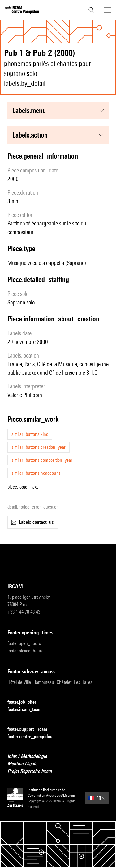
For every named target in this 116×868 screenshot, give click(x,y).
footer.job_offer (26, 702)
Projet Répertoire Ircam (33, 771)
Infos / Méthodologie (31, 756)
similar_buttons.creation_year (39, 447)
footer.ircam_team (28, 710)
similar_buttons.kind (30, 434)
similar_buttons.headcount (36, 473)
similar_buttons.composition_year (42, 460)
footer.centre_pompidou (34, 737)
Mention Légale (26, 764)
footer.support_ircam (31, 729)
